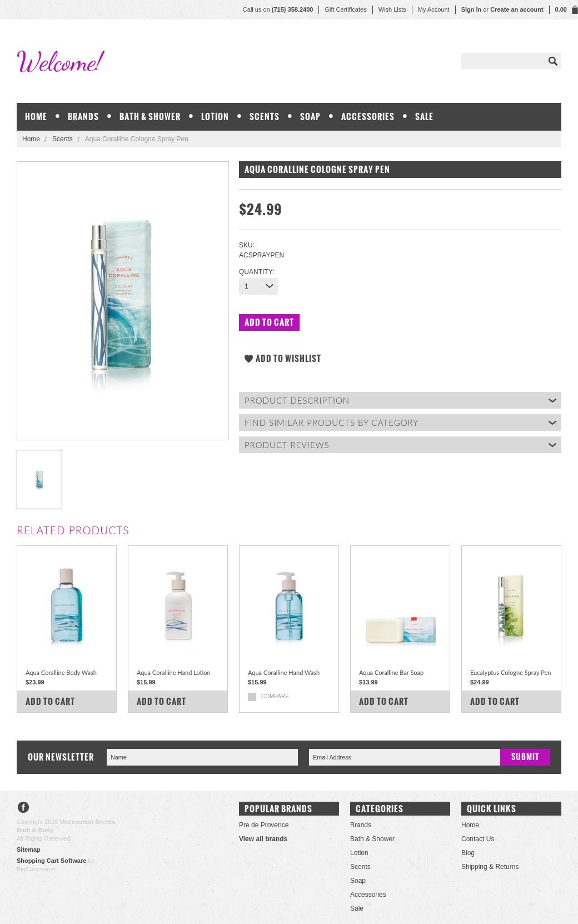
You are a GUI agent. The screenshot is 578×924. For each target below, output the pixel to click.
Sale (424, 116)
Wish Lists (392, 9)
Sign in (472, 9)
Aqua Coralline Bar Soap (391, 672)
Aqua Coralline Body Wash (61, 672)
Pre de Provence (264, 825)
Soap (310, 116)
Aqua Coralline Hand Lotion (174, 672)
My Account (434, 9)
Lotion (215, 116)
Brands (83, 116)
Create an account (517, 9)
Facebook (24, 809)
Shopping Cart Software (51, 861)
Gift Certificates (345, 9)
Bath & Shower (150, 116)
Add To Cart (50, 701)
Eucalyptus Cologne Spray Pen (511, 672)
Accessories (368, 116)
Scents (265, 116)
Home (31, 139)
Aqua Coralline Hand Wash (284, 672)
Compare (275, 696)
